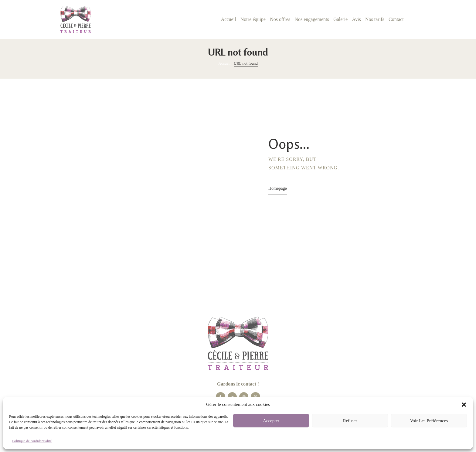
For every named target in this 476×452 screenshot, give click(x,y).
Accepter (271, 421)
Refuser (350, 421)
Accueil (224, 63)
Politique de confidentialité (32, 441)
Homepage (278, 188)
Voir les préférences (429, 421)
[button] (464, 405)
